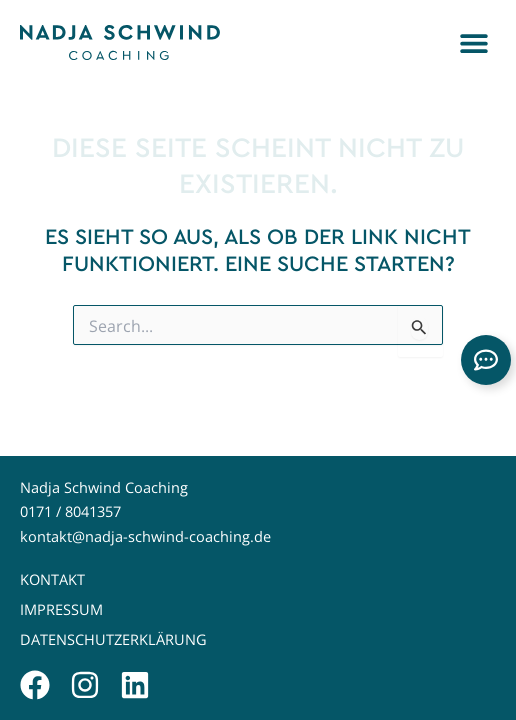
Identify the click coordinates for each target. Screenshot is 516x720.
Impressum (61, 609)
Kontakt (52, 579)
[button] (473, 42)
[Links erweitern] (486, 360)
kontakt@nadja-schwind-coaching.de (145, 536)
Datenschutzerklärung (113, 639)
